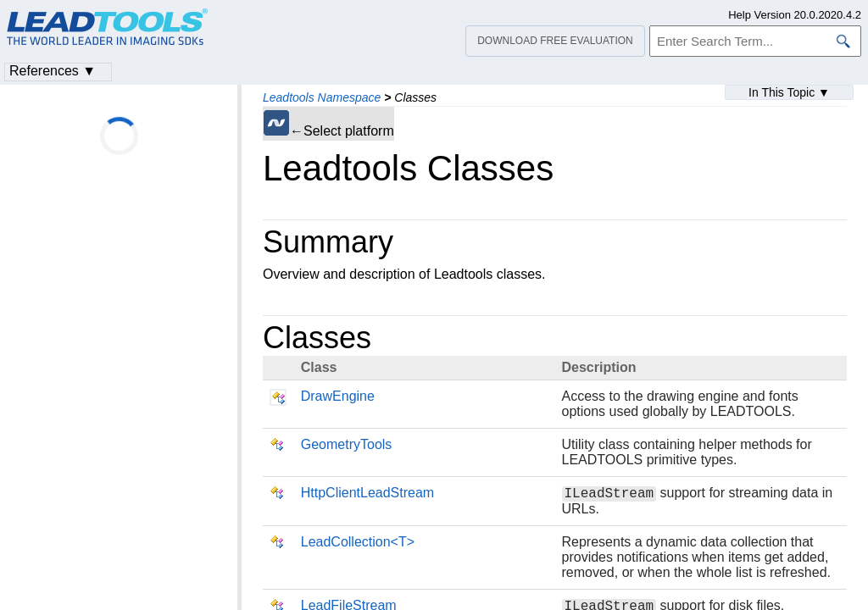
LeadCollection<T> (358, 544)
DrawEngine (338, 396)
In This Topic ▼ (789, 92)
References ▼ (53, 71)
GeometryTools (347, 444)
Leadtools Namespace (322, 97)
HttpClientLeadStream (367, 493)
